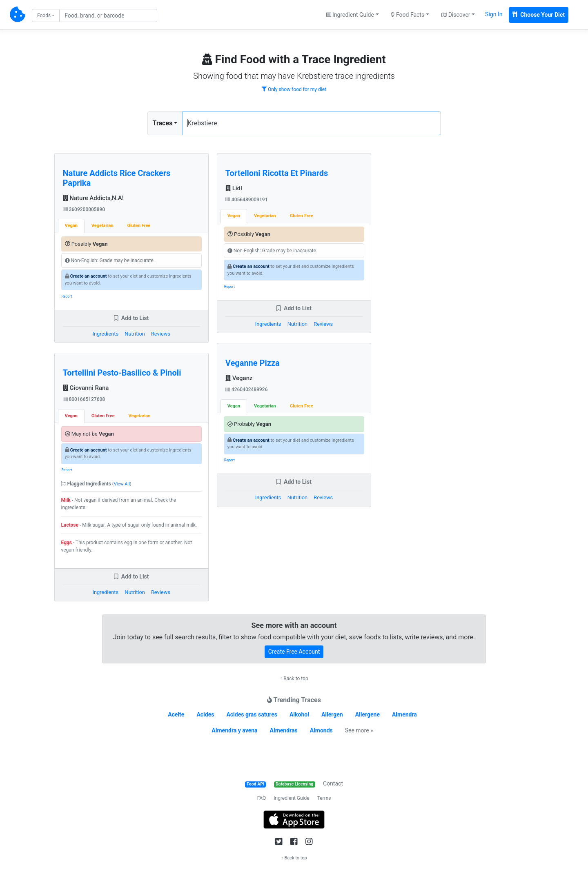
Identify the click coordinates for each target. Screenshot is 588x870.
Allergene (367, 714)
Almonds (321, 730)
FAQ (262, 798)
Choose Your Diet (539, 15)
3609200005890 (84, 209)
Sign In (494, 14)
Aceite (176, 714)
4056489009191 (247, 200)
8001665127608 (84, 399)
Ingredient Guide (291, 798)
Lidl (234, 188)
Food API (255, 784)
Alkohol (299, 714)
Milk (66, 500)
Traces (163, 123)
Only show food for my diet (294, 89)
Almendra (404, 714)
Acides (205, 714)
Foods (44, 16)
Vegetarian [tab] (102, 226)
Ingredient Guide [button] (350, 15)
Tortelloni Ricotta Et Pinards (277, 173)
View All (122, 484)
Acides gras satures (252, 714)
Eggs (67, 543)
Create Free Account (294, 652)
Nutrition (135, 334)
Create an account (89, 276)
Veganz (239, 378)
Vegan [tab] (71, 226)
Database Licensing (294, 784)
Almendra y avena (234, 730)
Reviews (161, 334)
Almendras (284, 730)
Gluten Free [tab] (139, 226)
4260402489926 (247, 389)
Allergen (332, 714)
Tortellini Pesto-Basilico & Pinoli (122, 373)
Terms (324, 798)
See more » (359, 730)
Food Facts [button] (408, 15)
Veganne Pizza (253, 363)
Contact (333, 783)
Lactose (70, 525)
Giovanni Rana (86, 388)
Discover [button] (456, 15)
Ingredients (105, 334)
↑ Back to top (294, 679)
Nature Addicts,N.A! (93, 198)
